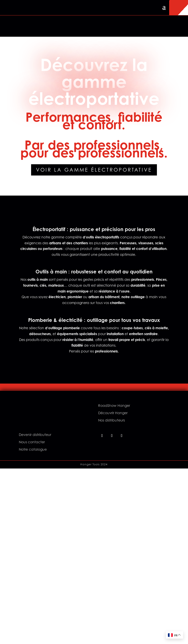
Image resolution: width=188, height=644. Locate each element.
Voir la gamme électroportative (94, 170)
